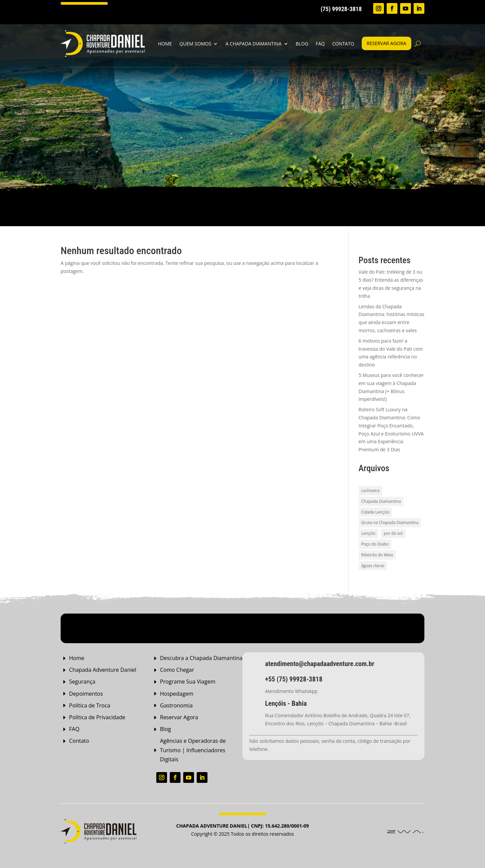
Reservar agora (386, 43)
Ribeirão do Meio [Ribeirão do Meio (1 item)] (377, 555)
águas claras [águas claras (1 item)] (373, 566)
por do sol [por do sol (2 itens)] (393, 533)
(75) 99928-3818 (341, 9)
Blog (302, 44)
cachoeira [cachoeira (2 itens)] (370, 491)
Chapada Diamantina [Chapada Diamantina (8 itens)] (381, 501)
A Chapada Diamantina (253, 44)
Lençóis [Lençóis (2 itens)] (368, 533)
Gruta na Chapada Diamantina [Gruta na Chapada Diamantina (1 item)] (390, 523)
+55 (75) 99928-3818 (294, 679)
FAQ (320, 44)
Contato (343, 44)
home (165, 44)
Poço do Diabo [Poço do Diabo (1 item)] (375, 544)
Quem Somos (196, 44)
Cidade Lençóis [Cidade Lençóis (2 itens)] (376, 512)
